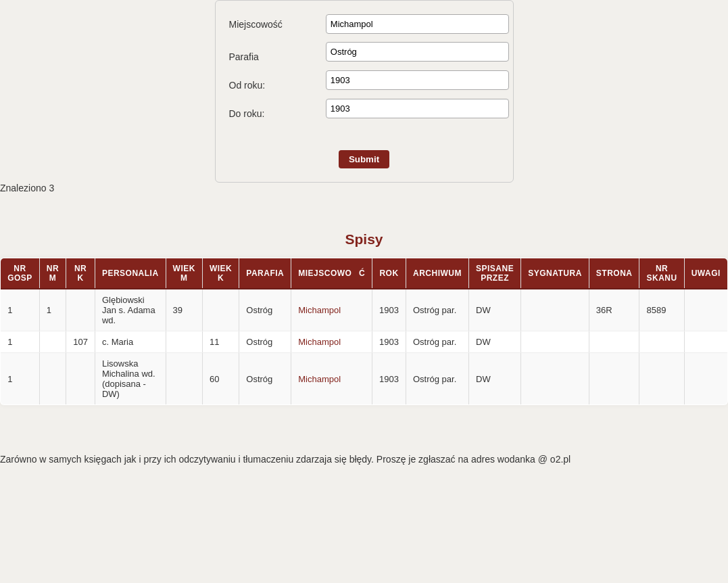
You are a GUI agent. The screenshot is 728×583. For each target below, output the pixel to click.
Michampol (319, 310)
